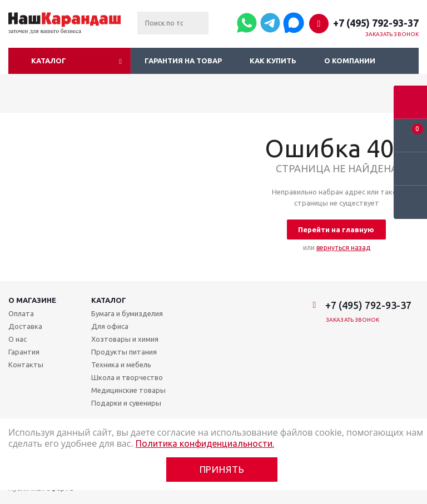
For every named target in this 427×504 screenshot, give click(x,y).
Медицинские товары (128, 390)
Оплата (21, 313)
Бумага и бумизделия (127, 313)
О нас (18, 339)
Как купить (273, 61)
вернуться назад (343, 248)
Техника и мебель (121, 365)
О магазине (32, 300)
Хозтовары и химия (125, 339)
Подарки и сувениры (126, 403)
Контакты (26, 365)
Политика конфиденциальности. (205, 443)
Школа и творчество (127, 377)
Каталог (49, 61)
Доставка (25, 326)
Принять (222, 469)
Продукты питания (124, 352)
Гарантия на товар (183, 61)
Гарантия (24, 352)
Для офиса (110, 326)
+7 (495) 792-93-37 (376, 23)
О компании (350, 61)
